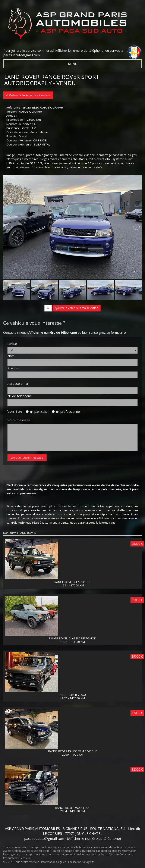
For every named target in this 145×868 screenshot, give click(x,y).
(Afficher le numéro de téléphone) (80, 50)
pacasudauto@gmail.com (22, 55)
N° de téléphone (20, 396)
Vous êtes (16, 411)
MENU (73, 64)
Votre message (19, 420)
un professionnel (66, 411)
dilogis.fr (89, 862)
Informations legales (54, 862)
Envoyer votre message (27, 458)
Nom (11, 356)
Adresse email (18, 383)
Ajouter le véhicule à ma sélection (77, 308)
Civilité (12, 344)
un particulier (37, 411)
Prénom (13, 368)
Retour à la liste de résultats (28, 95)
